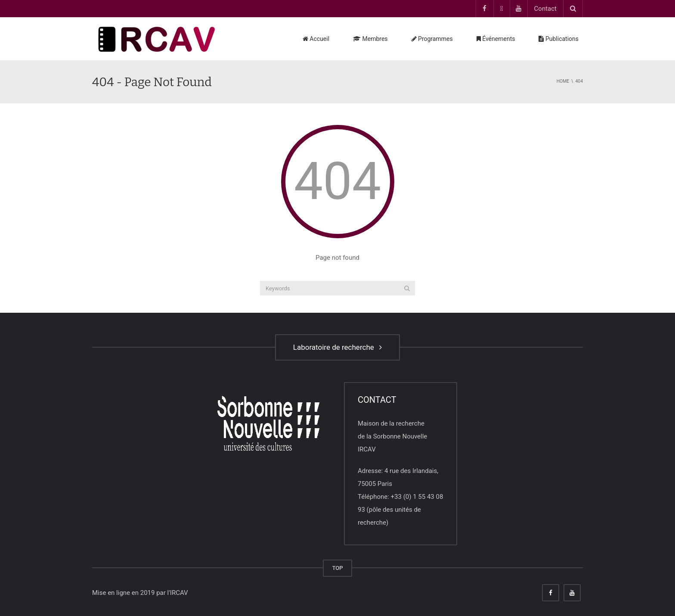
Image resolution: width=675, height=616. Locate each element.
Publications (559, 39)
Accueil (316, 39)
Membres (370, 39)
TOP (338, 568)
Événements (496, 39)
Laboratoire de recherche (337, 347)
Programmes (432, 39)
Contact (545, 9)
